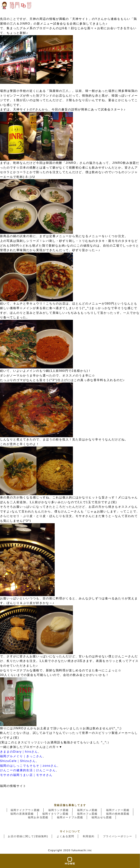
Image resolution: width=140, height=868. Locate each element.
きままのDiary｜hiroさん (19, 752)
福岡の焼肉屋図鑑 (118, 814)
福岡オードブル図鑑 (70, 817)
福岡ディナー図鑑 (118, 810)
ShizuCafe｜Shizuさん (18, 761)
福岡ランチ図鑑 (59, 810)
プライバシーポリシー (118, 836)
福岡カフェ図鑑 (87, 814)
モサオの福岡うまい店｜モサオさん (26, 775)
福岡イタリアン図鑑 (55, 814)
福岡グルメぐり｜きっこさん (21, 756)
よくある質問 (65, 836)
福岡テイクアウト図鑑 (25, 810)
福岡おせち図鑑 (102, 817)
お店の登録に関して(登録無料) (28, 836)
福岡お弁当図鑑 (38, 817)
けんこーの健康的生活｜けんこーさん (28, 770)
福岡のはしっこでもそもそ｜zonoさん (29, 766)
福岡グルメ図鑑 (87, 810)
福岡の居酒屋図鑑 (22, 814)
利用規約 (89, 836)
